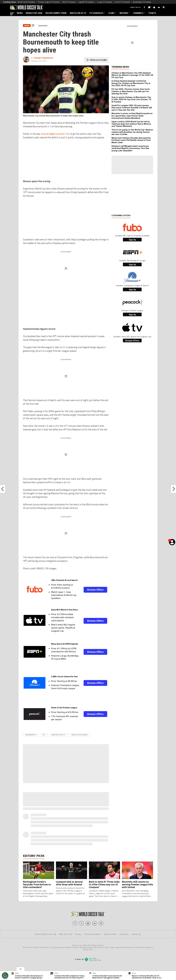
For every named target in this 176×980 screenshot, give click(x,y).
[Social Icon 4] (101, 923)
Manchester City (58, 735)
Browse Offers (95, 590)
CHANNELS (139, 13)
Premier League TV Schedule (49, 2)
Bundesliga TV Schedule (142, 2)
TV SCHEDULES (97, 13)
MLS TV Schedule (69, 2)
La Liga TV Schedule (105, 2)
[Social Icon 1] (82, 923)
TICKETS (152, 13)
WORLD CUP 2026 (34, 13)
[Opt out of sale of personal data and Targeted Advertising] (5, 975)
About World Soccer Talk (45, 934)
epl (44, 735)
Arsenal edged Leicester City (55, 134)
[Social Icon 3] (94, 923)
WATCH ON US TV (78, 13)
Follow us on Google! (98, 60)
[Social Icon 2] (88, 923)
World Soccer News (80, 735)
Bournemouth (31, 735)
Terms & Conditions (93, 934)
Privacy (78, 934)
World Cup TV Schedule (26, 2)
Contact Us (136, 934)
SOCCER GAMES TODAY (56, 13)
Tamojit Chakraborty (43, 58)
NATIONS (125, 13)
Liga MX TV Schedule (86, 2)
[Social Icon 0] (75, 923)
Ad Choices (124, 934)
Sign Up (132, 240)
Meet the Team (66, 934)
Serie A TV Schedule (123, 2)
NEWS (20, 13)
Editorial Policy (110, 934)
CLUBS (112, 13)
